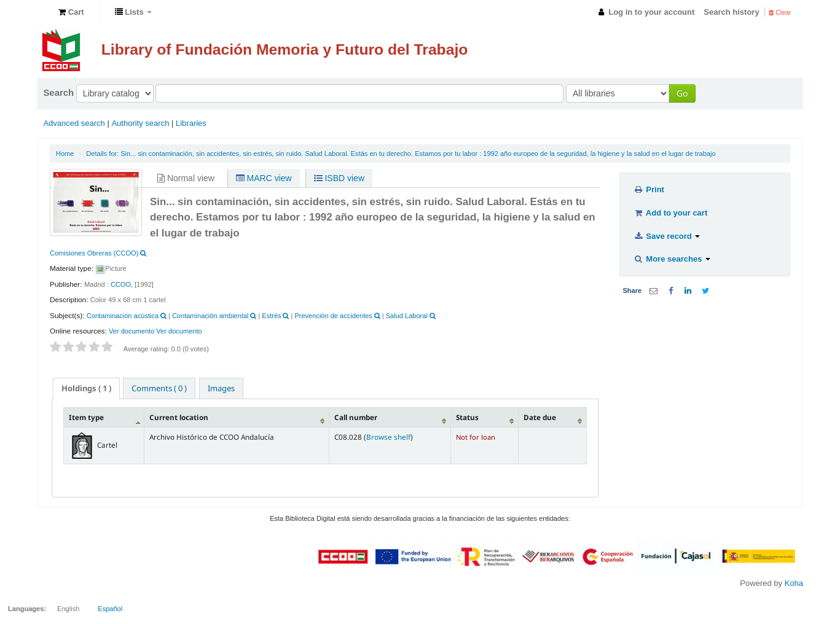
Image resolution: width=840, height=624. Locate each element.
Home (65, 154)
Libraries (191, 123)
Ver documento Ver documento (155, 331)
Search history (731, 12)
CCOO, (122, 284)
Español (110, 609)
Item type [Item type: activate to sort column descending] (86, 417)
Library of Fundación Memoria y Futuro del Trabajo (285, 49)
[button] (71, 12)
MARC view (264, 178)
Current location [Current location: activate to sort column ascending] (179, 417)
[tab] (86, 388)
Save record (667, 236)
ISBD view (339, 178)
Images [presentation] (221, 388)
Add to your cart (670, 213)
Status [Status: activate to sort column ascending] (467, 417)
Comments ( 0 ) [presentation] (159, 388)
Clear (780, 13)
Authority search (140, 123)
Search (58, 92)
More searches (672, 259)
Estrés (271, 316)
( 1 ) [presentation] (86, 388)
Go (682, 93)
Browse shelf (388, 437)
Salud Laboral (407, 316)
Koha (794, 583)
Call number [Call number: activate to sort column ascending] (356, 417)
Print (649, 189)
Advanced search (74, 123)
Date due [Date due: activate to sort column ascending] (540, 417)
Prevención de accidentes (333, 316)
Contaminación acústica (123, 316)
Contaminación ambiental (210, 316)
